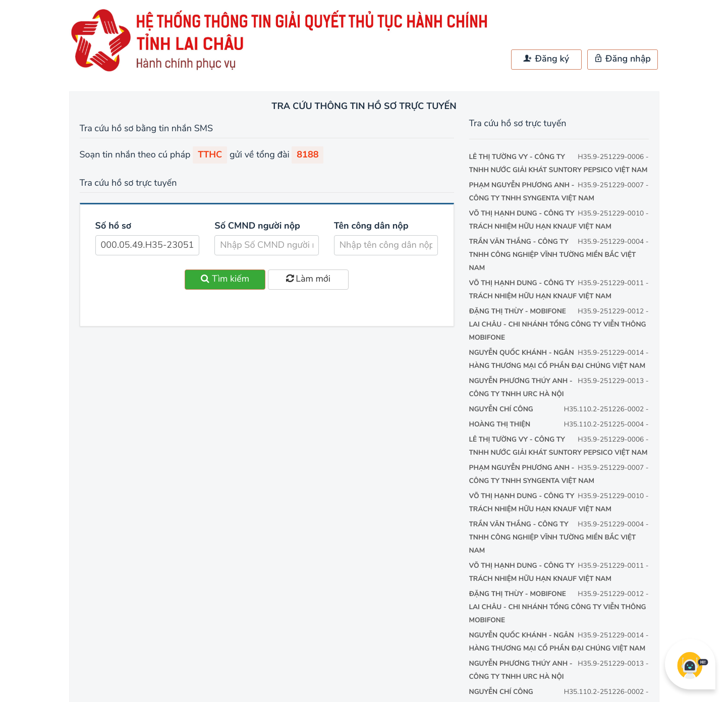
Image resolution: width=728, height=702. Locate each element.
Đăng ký (546, 59)
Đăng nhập (622, 59)
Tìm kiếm (225, 279)
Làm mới (308, 279)
